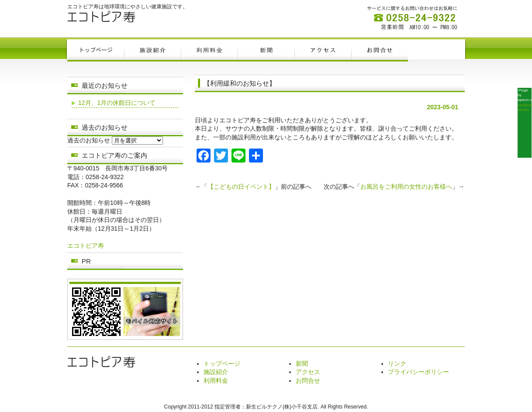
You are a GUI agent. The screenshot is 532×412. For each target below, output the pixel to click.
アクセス (308, 372)
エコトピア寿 (86, 246)
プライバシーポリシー (418, 372)
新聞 (302, 364)
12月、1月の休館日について (117, 103)
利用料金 (216, 381)
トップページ (222, 364)
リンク (397, 364)
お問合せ (308, 381)
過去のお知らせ (89, 140)
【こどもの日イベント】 (241, 187)
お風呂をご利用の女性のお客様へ (406, 187)
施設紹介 (216, 372)
